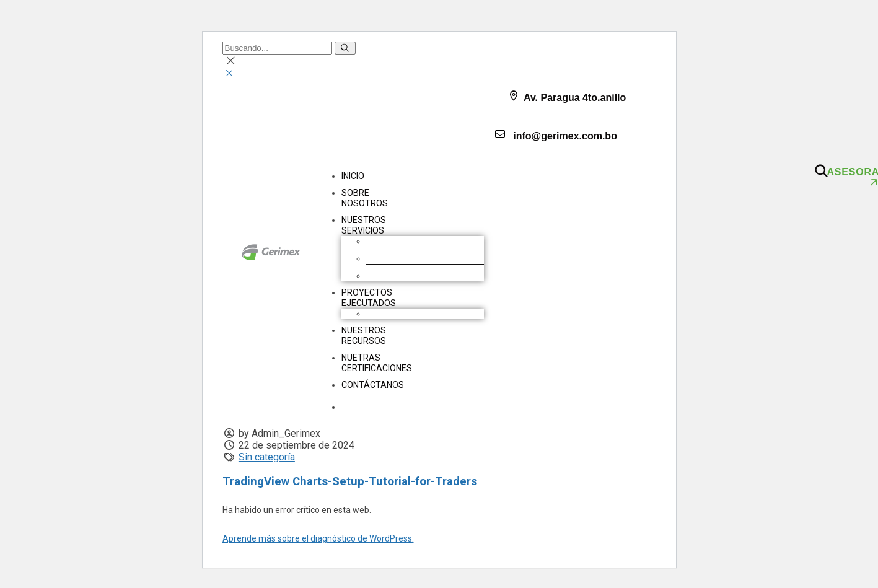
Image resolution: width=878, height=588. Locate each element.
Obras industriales (402, 314)
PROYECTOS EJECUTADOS (369, 298)
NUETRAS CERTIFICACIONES (377, 363)
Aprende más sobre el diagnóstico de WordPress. (318, 538)
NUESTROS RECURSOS (364, 336)
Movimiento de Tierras (410, 241)
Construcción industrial (411, 258)
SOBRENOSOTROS (365, 198)
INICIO (353, 176)
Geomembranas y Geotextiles (424, 276)
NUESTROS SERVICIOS (364, 225)
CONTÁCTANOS (373, 385)
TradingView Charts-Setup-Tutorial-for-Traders (350, 481)
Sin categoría (267, 457)
